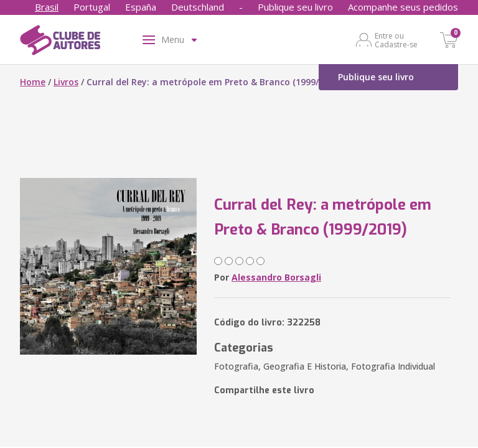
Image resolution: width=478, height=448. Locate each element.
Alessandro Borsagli (276, 277)
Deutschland (198, 7)
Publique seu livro (295, 7)
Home (33, 82)
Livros (66, 82)
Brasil (47, 7)
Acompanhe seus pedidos (403, 7)
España (141, 7)
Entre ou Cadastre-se (396, 40)
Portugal (92, 7)
